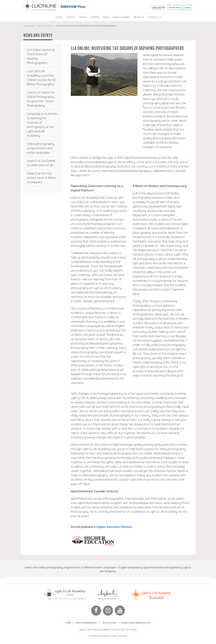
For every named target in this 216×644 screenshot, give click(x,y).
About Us (139, 17)
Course (70, 17)
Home (59, 17)
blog (106, 17)
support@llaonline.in (136, 623)
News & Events (121, 17)
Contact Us (154, 17)
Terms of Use (109, 623)
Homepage (29, 26)
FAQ (68, 623)
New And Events (45, 26)
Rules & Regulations (86, 623)
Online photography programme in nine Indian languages (41, 148)
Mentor (83, 17)
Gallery (95, 17)
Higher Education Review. (114, 527)
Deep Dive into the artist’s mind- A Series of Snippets (41, 178)
